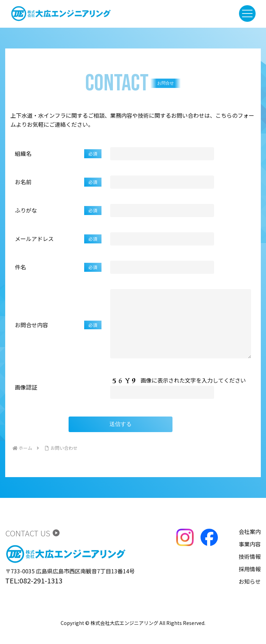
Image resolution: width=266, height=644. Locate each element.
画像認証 (26, 401)
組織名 (58, 154)
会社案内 (250, 545)
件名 (58, 267)
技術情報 (250, 570)
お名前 (58, 182)
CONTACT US (33, 547)
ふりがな (58, 211)
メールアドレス (58, 239)
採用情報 (250, 583)
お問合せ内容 (58, 332)
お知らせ (250, 595)
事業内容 (250, 558)
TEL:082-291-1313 (34, 594)
